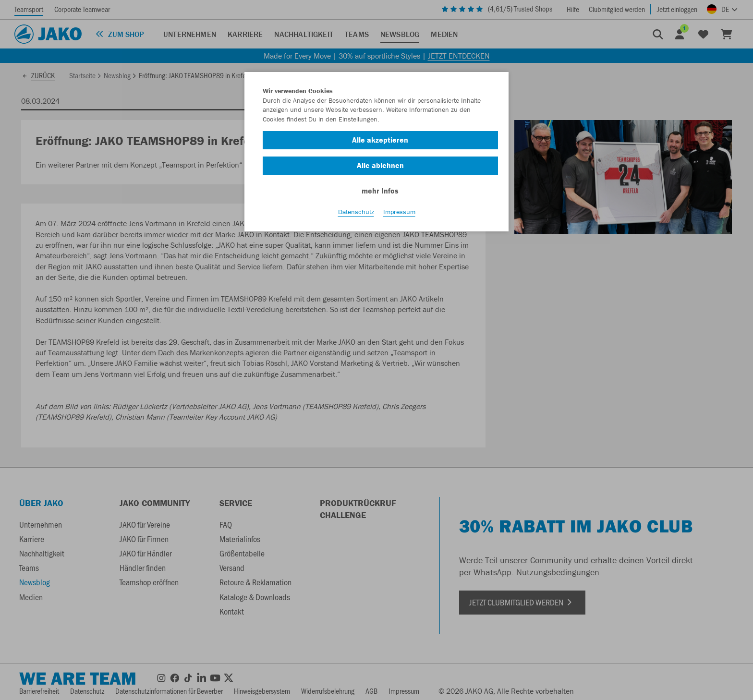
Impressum (399, 212)
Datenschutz (356, 212)
